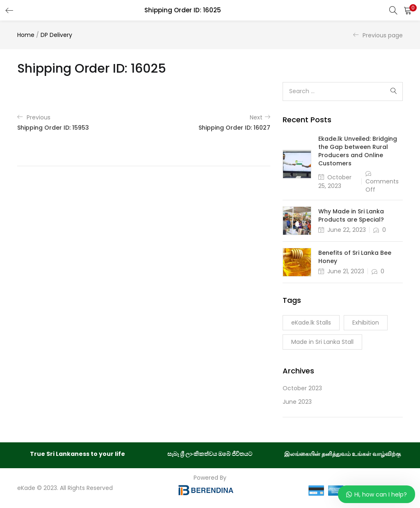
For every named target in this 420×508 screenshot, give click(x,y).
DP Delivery (56, 35)
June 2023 (297, 402)
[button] (408, 10)
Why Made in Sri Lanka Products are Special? (351, 215)
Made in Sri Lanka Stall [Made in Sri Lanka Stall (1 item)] (322, 342)
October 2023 (302, 388)
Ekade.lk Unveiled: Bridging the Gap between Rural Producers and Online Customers (358, 151)
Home (26, 35)
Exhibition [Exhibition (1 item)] (366, 323)
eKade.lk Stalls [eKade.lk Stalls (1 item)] (311, 323)
